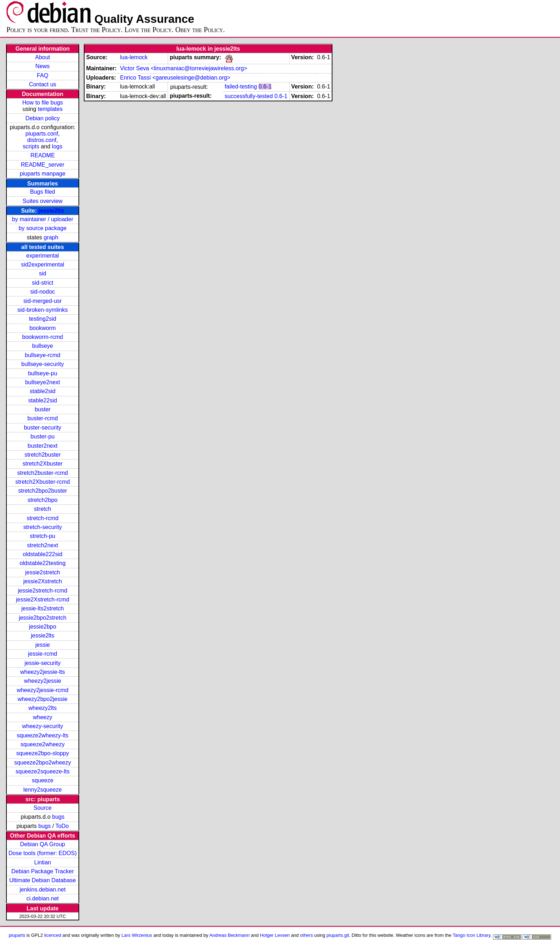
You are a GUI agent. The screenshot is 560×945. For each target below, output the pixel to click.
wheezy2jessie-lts (43, 672)
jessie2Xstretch (43, 581)
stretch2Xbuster (42, 464)
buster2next (43, 446)
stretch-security (42, 527)
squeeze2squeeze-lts (43, 771)
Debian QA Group (42, 844)
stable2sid (42, 391)
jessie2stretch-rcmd (43, 591)
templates (50, 109)
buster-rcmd (43, 418)
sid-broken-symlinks (43, 310)
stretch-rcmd (43, 518)
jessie (43, 645)
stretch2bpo (43, 500)
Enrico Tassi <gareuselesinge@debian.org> (175, 78)
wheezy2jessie (42, 681)
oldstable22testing (43, 563)
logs (57, 146)
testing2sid (43, 319)
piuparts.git (338, 935)
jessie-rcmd (42, 654)
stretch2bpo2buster (43, 491)
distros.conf (42, 140)
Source (43, 808)
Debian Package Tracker (43, 871)
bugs (58, 817)
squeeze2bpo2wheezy (43, 763)
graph (51, 237)
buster (42, 409)
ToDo (62, 826)
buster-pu (43, 436)
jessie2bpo (43, 627)
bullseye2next (42, 382)
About (42, 57)
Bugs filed (42, 192)
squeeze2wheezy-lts (43, 735)
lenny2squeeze (43, 790)
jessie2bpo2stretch (43, 618)
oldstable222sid (43, 554)
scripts (31, 146)
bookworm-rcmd (43, 337)
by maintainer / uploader (43, 219)
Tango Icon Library (472, 935)
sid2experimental (43, 265)
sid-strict (43, 283)
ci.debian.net (43, 898)
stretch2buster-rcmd (42, 473)
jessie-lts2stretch (43, 608)
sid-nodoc (43, 292)
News (42, 66)
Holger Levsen (275, 935)
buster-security (43, 428)
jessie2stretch (42, 572)
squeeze (43, 780)
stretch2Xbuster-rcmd (43, 482)
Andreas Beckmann (230, 935)
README (42, 155)
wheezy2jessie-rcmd (43, 690)
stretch (42, 509)
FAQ (42, 75)
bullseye (43, 346)
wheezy (42, 717)
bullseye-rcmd (43, 355)
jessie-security (43, 663)
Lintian (43, 862)
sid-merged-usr (43, 301)
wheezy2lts (43, 708)
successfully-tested (249, 96)
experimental (43, 256)
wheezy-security (43, 726)
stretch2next (43, 545)
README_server (42, 165)
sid (42, 273)
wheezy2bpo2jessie (43, 699)
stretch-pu (43, 536)
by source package (42, 228)
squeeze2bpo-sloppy (43, 753)
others (306, 935)
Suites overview (42, 201)
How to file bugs (42, 103)
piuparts (17, 935)
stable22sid (43, 400)
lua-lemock (134, 57)
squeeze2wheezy (43, 744)
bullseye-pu (42, 373)
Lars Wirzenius (137, 935)
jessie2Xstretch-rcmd (43, 599)
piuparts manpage (42, 174)
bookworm (42, 328)
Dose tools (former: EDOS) (43, 853)
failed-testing (241, 87)
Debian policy (42, 118)
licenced (53, 935)
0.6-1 (265, 87)
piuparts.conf (42, 134)
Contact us (42, 84)
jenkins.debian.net (43, 890)
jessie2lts (51, 211)
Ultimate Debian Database (43, 880)
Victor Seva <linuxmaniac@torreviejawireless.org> (184, 68)
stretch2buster (43, 455)
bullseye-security (43, 364)
